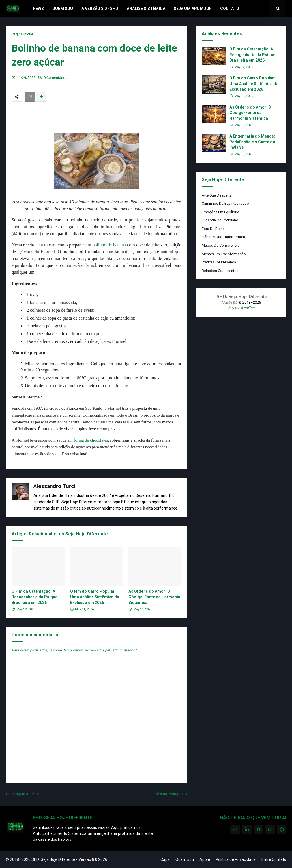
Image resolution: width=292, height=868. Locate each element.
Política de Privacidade (236, 859)
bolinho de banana (109, 245)
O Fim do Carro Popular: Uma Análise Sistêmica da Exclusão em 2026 (95, 597)
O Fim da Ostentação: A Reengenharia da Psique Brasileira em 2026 (35, 597)
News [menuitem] (38, 9)
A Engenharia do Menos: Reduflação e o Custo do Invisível (252, 142)
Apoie (205, 859)
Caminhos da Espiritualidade (225, 203)
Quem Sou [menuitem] (63, 9)
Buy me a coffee (241, 308)
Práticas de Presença (219, 262)
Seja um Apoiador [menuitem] (193, 9)
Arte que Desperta (217, 195)
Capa (165, 859)
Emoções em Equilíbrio (221, 212)
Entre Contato (274, 859)
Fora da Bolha (213, 229)
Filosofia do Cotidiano (220, 220)
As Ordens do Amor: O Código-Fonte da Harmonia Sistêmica (154, 597)
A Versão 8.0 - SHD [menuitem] (100, 9)
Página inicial (22, 34)
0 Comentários (55, 78)
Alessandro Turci (54, 486)
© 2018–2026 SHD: (23, 859)
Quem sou (185, 859)
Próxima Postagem (169, 794)
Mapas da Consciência (221, 245)
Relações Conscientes (220, 271)
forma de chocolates (91, 440)
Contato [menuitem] (230, 9)
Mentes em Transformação (224, 254)
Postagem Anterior (24, 794)
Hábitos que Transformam (223, 237)
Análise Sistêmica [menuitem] (146, 9)
